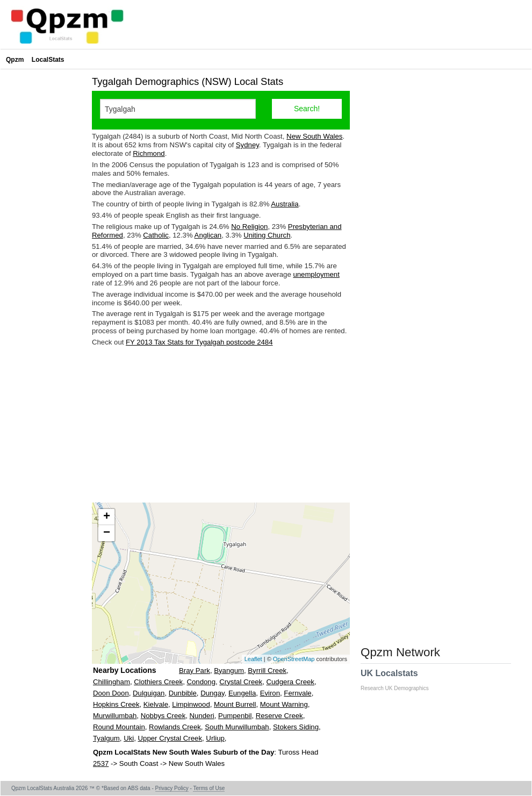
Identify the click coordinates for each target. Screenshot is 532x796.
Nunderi (202, 716)
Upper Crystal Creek (170, 738)
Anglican (208, 235)
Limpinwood (191, 704)
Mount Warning (284, 704)
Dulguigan (149, 693)
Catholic (156, 235)
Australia (285, 204)
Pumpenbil (235, 716)
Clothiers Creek (158, 682)
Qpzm (15, 60)
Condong (201, 682)
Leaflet (253, 659)
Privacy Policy (172, 788)
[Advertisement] (221, 425)
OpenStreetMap (294, 659)
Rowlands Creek (175, 727)
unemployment (316, 274)
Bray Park (195, 670)
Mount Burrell (235, 704)
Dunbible (183, 693)
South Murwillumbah (237, 727)
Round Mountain (119, 727)
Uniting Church (267, 235)
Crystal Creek (241, 682)
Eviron (270, 693)
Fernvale (297, 693)
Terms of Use (209, 788)
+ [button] (107, 517)
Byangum (229, 670)
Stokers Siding (296, 727)
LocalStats (48, 60)
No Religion (249, 227)
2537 (101, 763)
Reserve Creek (279, 716)
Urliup (215, 738)
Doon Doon (111, 693)
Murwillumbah (115, 716)
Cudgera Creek (290, 682)
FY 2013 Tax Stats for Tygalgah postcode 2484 (199, 342)
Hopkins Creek (116, 704)
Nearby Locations (124, 670)
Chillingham (112, 682)
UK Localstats (400, 680)
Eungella (242, 693)
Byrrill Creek (267, 670)
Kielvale (156, 704)
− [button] (107, 533)
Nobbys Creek (163, 716)
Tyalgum (106, 738)
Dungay (212, 693)
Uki (129, 738)
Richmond (149, 153)
